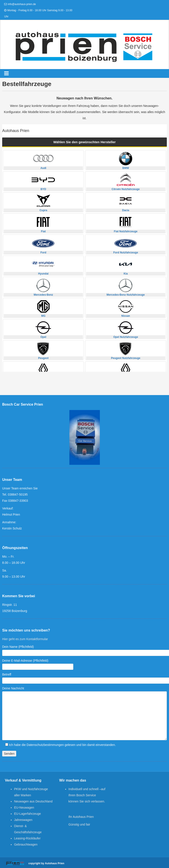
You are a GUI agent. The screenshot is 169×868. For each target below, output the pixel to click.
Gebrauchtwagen (26, 844)
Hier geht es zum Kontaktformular (25, 639)
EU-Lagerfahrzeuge (27, 814)
